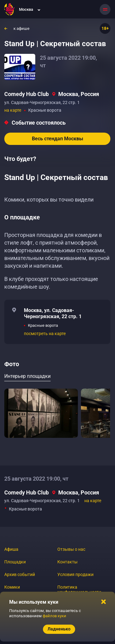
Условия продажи (75, 574)
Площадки (15, 562)
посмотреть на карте (45, 334)
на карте (13, 110)
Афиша (11, 549)
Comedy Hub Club (27, 94)
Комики (12, 587)
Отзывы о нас (71, 549)
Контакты (67, 562)
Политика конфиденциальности (79, 590)
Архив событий (20, 574)
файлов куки (54, 616)
